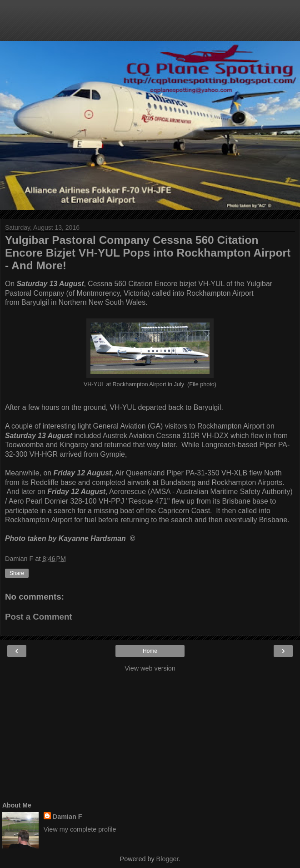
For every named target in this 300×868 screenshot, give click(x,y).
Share (17, 573)
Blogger (167, 859)
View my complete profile (80, 829)
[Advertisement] (150, 25)
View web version (150, 668)
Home (150, 651)
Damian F (67, 817)
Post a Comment (39, 617)
